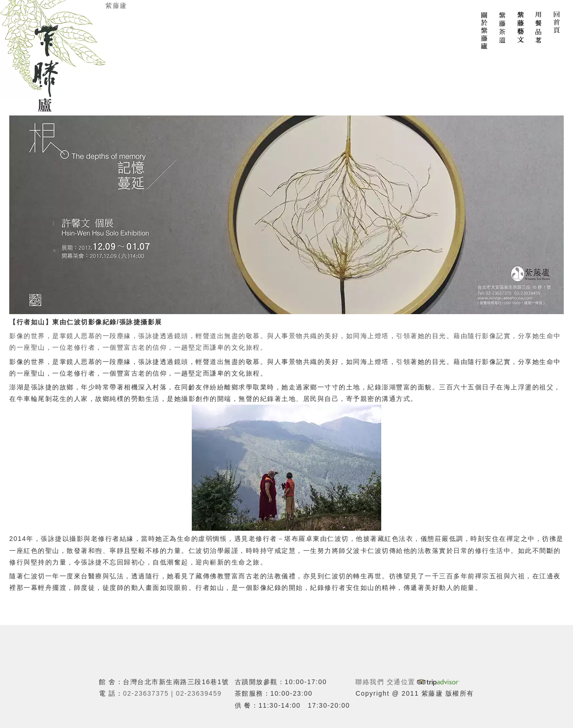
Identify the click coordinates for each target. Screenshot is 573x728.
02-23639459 (199, 693)
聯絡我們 (370, 682)
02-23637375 (146, 693)
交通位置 (401, 682)
